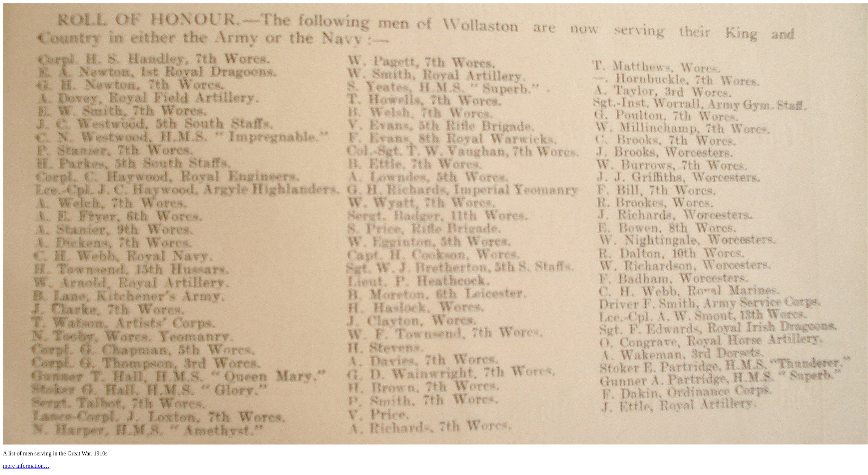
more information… (26, 466)
